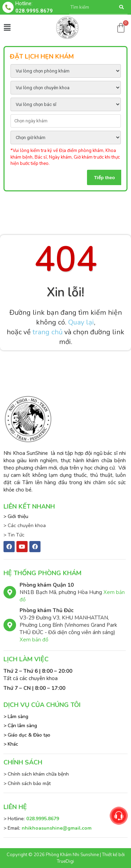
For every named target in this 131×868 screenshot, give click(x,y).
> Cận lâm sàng (20, 726)
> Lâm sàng (16, 717)
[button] (7, 28)
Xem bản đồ (34, 640)
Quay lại (81, 322)
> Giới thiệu (16, 516)
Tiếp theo (104, 178)
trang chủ (48, 332)
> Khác (11, 744)
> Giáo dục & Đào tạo (27, 735)
